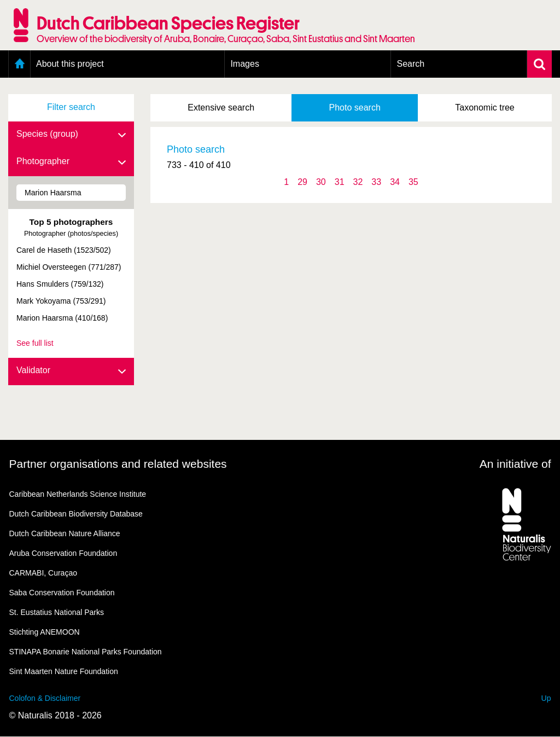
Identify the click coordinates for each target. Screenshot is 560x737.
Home (19, 64)
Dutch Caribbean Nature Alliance (65, 533)
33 (376, 182)
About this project (70, 64)
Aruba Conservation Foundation (63, 553)
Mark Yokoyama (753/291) (61, 301)
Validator (71, 371)
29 (302, 182)
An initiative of (515, 464)
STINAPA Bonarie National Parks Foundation (86, 652)
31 (340, 182)
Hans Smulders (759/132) (60, 284)
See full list (35, 343)
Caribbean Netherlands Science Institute (78, 494)
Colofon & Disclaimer (45, 698)
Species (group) (71, 135)
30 (321, 182)
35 (413, 182)
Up (546, 698)
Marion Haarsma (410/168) (62, 318)
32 (358, 182)
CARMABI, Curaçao (43, 573)
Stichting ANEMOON (45, 632)
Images (244, 64)
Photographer (71, 162)
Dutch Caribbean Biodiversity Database (76, 514)
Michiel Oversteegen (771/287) (69, 267)
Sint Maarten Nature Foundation (64, 671)
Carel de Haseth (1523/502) (64, 250)
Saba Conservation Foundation (62, 593)
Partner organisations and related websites (118, 464)
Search (410, 64)
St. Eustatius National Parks (57, 612)
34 (395, 182)
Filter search (71, 107)
